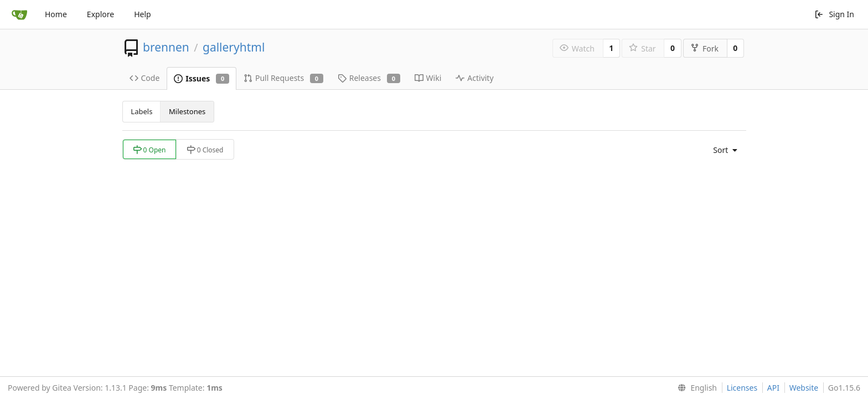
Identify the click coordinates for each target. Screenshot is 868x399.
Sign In (834, 14)
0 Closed (205, 150)
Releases (369, 78)
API (773, 388)
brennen (166, 47)
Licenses (742, 388)
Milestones (187, 111)
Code (145, 78)
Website (804, 388)
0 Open (149, 150)
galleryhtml (234, 47)
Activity (474, 78)
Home (56, 14)
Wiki (428, 78)
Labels (141, 111)
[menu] (722, 150)
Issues (201, 78)
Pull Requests (283, 78)
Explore (100, 14)
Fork (704, 48)
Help (143, 14)
